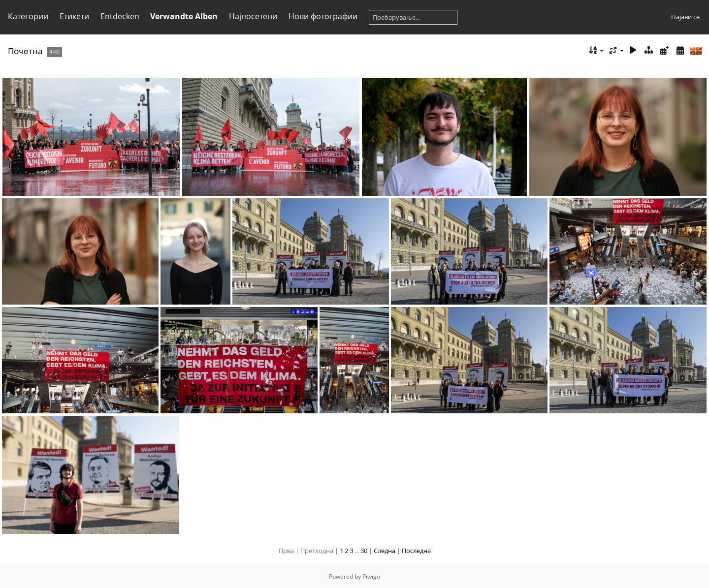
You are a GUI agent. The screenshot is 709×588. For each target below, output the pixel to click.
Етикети (74, 16)
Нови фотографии (323, 16)
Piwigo (371, 576)
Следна (385, 551)
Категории (28, 16)
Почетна (25, 51)
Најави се (685, 17)
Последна (416, 551)
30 (364, 551)
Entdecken (120, 16)
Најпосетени (253, 16)
